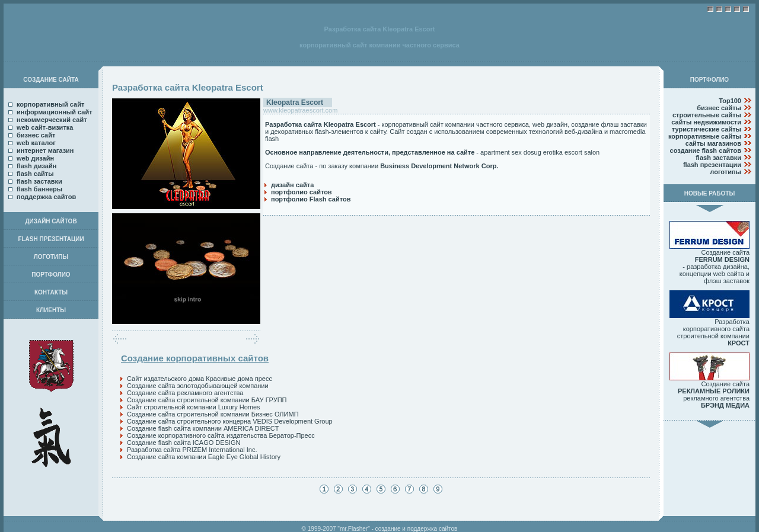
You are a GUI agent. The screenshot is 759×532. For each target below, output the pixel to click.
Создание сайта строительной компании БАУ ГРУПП (207, 400)
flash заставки (39, 181)
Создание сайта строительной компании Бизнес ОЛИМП (213, 414)
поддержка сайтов (46, 197)
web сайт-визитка (45, 127)
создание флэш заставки (609, 124)
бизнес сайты (719, 108)
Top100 (730, 101)
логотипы (725, 172)
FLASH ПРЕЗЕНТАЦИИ (51, 239)
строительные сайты (707, 115)
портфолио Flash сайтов (311, 199)
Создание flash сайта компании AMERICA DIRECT (203, 428)
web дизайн (35, 158)
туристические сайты (707, 129)
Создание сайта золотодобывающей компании (198, 386)
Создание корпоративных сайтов (195, 358)
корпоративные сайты (705, 136)
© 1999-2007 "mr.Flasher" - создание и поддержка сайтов (380, 529)
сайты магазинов (713, 143)
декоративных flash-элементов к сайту (328, 132)
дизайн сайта (292, 185)
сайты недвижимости (706, 122)
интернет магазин (45, 150)
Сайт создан (408, 132)
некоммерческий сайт (52, 120)
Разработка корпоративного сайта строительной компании (709, 329)
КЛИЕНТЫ (51, 310)
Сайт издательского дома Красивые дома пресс (200, 379)
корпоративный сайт (50, 104)
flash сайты (35, 174)
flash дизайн (36, 166)
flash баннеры (39, 189)
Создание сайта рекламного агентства (185, 393)
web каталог (36, 143)
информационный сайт (55, 112)
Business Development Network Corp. (439, 166)
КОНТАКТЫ (51, 292)
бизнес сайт (36, 135)
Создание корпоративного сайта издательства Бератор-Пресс (221, 435)
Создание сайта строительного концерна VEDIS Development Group (230, 421)
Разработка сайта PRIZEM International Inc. (192, 450)
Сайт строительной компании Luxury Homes (194, 407)
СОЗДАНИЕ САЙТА (51, 80)
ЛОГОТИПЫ (51, 257)
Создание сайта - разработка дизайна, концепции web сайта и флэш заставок (709, 264)
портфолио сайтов (302, 192)
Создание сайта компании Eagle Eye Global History (204, 457)
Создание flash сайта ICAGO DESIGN (184, 443)
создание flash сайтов (706, 150)
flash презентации (712, 165)
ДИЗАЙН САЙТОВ (51, 221)
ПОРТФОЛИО (51, 275)
